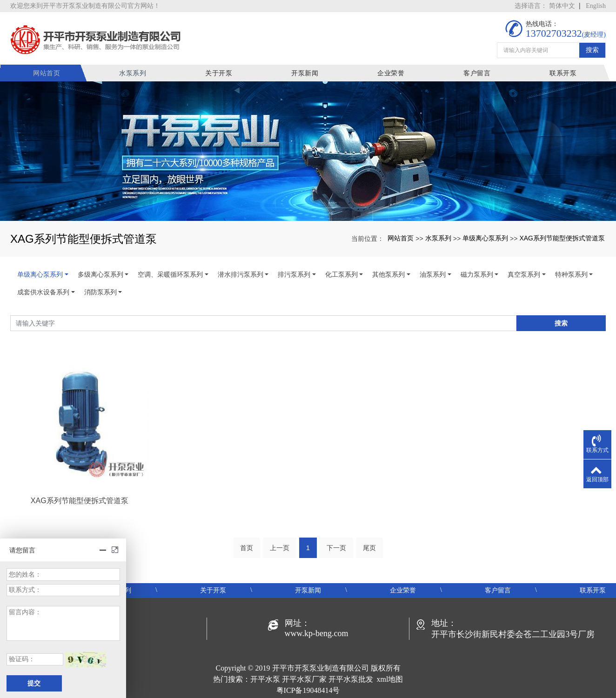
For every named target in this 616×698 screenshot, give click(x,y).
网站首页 (53, 72)
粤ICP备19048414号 (308, 689)
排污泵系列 (294, 273)
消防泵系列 (100, 291)
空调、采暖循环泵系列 (170, 273)
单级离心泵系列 (485, 236)
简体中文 (562, 6)
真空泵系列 (524, 273)
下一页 (336, 546)
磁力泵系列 (477, 273)
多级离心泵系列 (100, 273)
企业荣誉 (393, 72)
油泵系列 (433, 273)
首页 (247, 546)
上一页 (280, 546)
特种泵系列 (571, 273)
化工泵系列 (341, 273)
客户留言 (478, 72)
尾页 (369, 546)
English (596, 6)
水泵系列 (138, 72)
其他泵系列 (388, 273)
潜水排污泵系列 (241, 273)
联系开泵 (563, 72)
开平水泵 (265, 678)
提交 (34, 683)
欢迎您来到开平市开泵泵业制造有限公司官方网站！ (85, 6)
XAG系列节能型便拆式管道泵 (562, 236)
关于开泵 (223, 72)
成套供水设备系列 (43, 291)
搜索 (592, 47)
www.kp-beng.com (317, 632)
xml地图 (390, 678)
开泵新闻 (308, 72)
